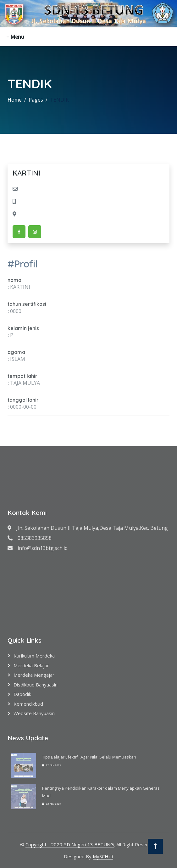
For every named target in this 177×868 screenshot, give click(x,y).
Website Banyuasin (34, 713)
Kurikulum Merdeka (34, 656)
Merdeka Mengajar (34, 675)
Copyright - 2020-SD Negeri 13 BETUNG (70, 844)
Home (15, 100)
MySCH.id (103, 856)
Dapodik (22, 694)
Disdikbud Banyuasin (36, 685)
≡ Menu (15, 37)
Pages (36, 100)
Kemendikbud (28, 704)
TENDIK (59, 100)
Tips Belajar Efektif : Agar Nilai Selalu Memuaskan (89, 757)
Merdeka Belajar (31, 665)
